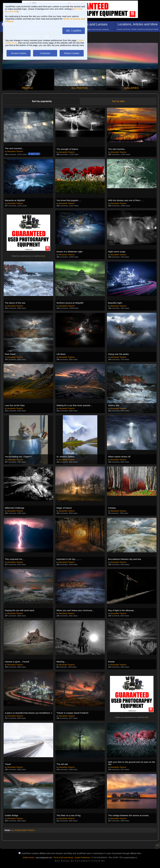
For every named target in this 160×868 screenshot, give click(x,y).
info (43, 256)
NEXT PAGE (29, 830)
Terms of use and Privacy (63, 858)
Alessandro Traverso (15, 151)
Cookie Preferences (82, 858)
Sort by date (118, 101)
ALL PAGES (16, 830)
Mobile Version (29, 858)
